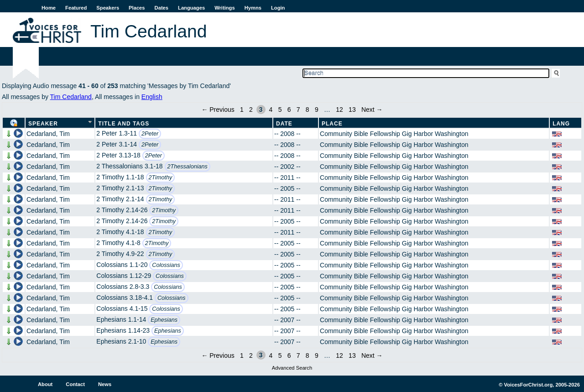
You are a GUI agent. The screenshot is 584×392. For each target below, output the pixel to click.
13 (352, 110)
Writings (225, 8)
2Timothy (161, 178)
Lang (561, 124)
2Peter (150, 134)
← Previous (218, 110)
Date (284, 124)
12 (339, 110)
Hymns (253, 8)
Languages (191, 8)
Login (278, 8)
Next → (372, 110)
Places (137, 8)
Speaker (43, 124)
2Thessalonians (188, 167)
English (152, 97)
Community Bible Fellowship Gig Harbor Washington (394, 134)
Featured (76, 8)
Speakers (108, 8)
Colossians (166, 265)
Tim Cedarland (71, 97)
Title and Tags (124, 124)
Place (332, 124)
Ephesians (164, 320)
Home (49, 8)
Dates (162, 8)
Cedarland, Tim (48, 134)
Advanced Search (292, 368)
